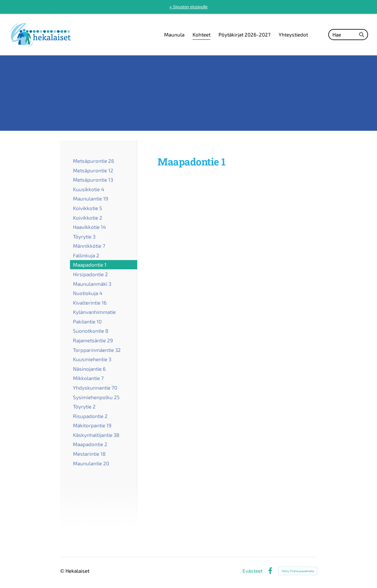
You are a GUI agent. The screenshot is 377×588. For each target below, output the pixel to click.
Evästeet (252, 571)
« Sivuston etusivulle (189, 7)
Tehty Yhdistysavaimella (298, 571)
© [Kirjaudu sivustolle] (63, 571)
